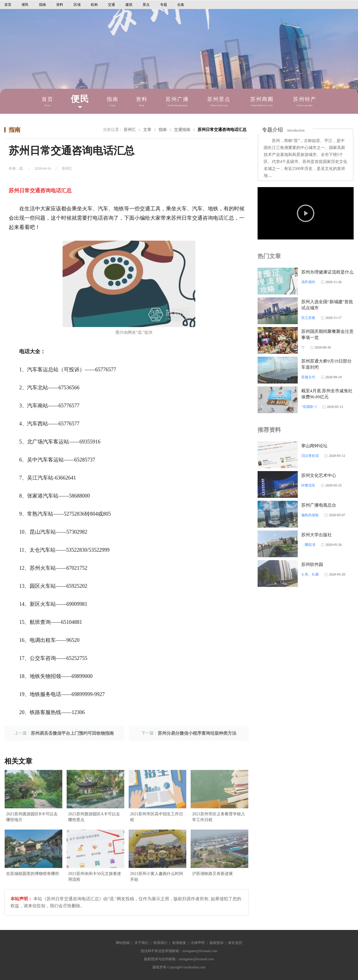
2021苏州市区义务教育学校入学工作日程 (219, 817)
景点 (146, 5)
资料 (60, 5)
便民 (25, 5)
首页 (8, 5)
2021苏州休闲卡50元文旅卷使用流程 (95, 877)
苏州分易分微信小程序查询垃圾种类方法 (197, 733)
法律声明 (198, 943)
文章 (147, 130)
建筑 (129, 5)
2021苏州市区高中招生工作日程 (157, 817)
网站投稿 (123, 943)
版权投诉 (217, 943)
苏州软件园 (312, 564)
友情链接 (179, 943)
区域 (77, 5)
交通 (111, 5)
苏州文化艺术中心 (319, 475)
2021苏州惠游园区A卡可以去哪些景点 (94, 817)
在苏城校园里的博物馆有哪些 (33, 874)
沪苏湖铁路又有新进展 (212, 874)
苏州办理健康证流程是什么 (327, 272)
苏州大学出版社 (317, 535)
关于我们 (141, 943)
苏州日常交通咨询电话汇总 (222, 130)
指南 (42, 5)
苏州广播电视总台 (319, 505)
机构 (94, 5)
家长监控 (235, 943)
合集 (181, 5)
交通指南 (182, 130)
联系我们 (160, 943)
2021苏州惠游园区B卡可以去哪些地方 (32, 817)
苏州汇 (130, 130)
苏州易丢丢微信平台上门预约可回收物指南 (72, 733)
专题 (164, 5)
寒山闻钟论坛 (314, 446)
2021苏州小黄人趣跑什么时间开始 (157, 877)
